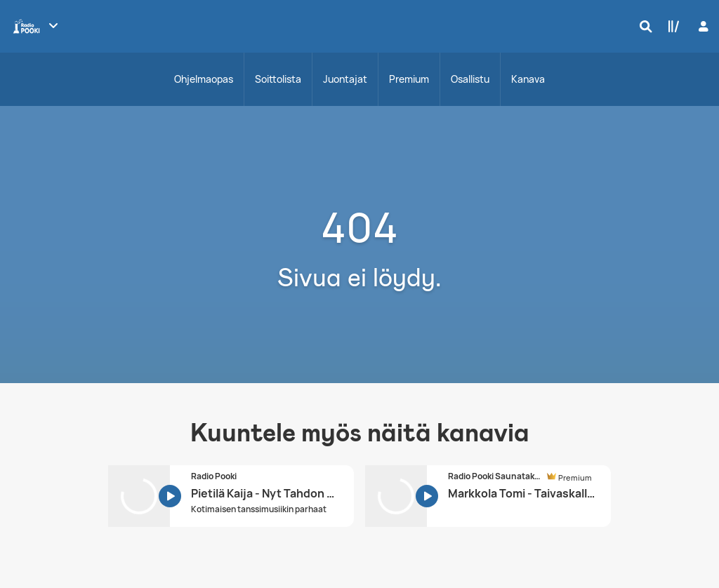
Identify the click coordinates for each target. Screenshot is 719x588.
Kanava (528, 79)
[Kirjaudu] (702, 26)
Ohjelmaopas (204, 79)
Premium (409, 79)
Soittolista (278, 79)
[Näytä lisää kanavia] (53, 25)
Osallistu (470, 79)
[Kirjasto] (671, 26)
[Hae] (642, 26)
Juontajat (345, 79)
